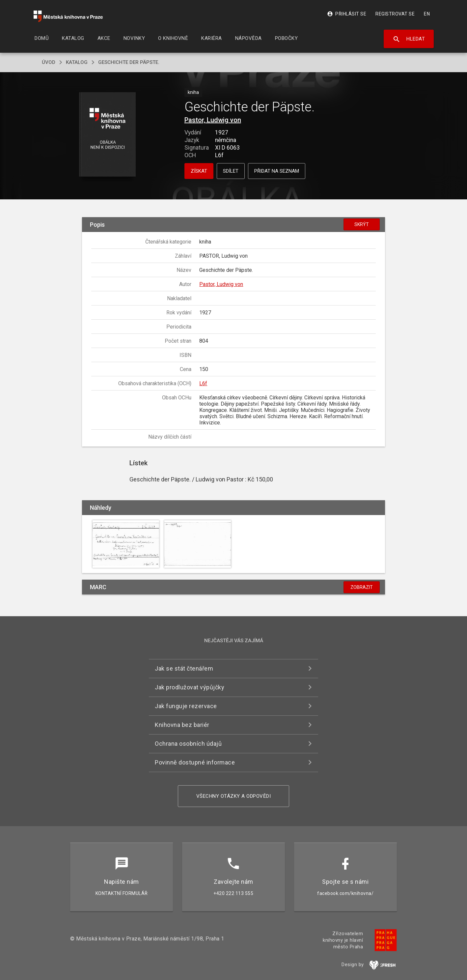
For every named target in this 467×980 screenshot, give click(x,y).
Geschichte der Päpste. (129, 62)
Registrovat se (395, 14)
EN (427, 14)
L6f (203, 383)
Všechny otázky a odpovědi (234, 796)
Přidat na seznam (277, 171)
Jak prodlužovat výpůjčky (190, 687)
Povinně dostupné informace (195, 762)
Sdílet (231, 171)
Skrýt (362, 224)
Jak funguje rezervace (186, 706)
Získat (199, 171)
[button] (108, 135)
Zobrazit (362, 587)
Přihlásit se (347, 14)
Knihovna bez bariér (182, 725)
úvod (49, 62)
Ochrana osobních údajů (188, 744)
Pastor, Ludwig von (213, 120)
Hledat (409, 39)
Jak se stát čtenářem (184, 668)
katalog (77, 62)
